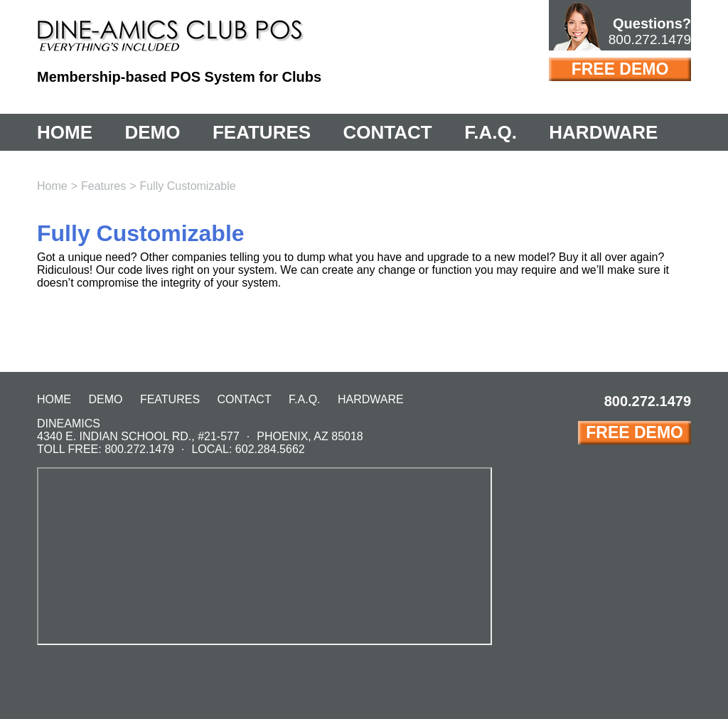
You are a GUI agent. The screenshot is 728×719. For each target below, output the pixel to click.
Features (262, 132)
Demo (152, 132)
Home (65, 132)
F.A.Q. (491, 132)
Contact (388, 132)
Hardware (603, 132)
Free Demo (620, 69)
